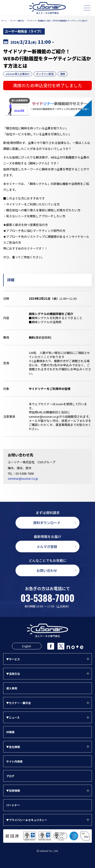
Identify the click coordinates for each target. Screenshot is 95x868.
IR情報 (10, 732)
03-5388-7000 (25, 473)
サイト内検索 (14, 761)
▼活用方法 (13, 674)
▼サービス (13, 659)
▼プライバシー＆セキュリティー (27, 820)
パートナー (13, 805)
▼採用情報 (13, 790)
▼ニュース (13, 717)
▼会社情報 (13, 747)
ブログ (10, 776)
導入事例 (12, 688)
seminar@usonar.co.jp (23, 478)
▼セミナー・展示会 (18, 703)
